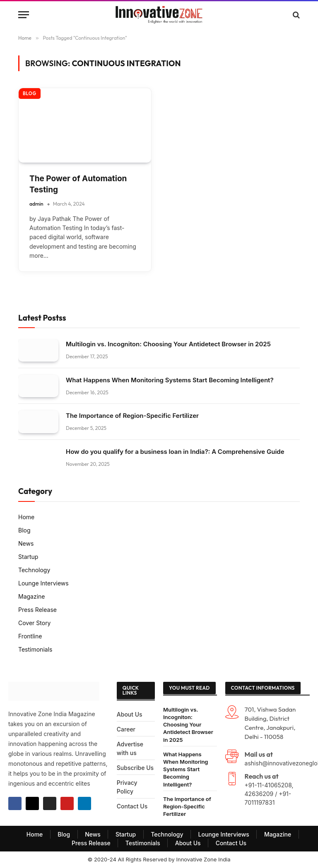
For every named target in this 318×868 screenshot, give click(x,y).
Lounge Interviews (43, 583)
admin (36, 204)
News (26, 543)
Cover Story (35, 623)
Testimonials (35, 649)
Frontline (30, 636)
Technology (34, 570)
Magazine (32, 596)
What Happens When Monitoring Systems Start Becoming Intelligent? (170, 380)
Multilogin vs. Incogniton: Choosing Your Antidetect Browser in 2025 (168, 344)
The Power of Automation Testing (78, 184)
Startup (28, 557)
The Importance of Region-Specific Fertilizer (132, 416)
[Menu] (24, 15)
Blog (30, 94)
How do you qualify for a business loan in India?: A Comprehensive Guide (175, 452)
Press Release (37, 610)
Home (26, 517)
